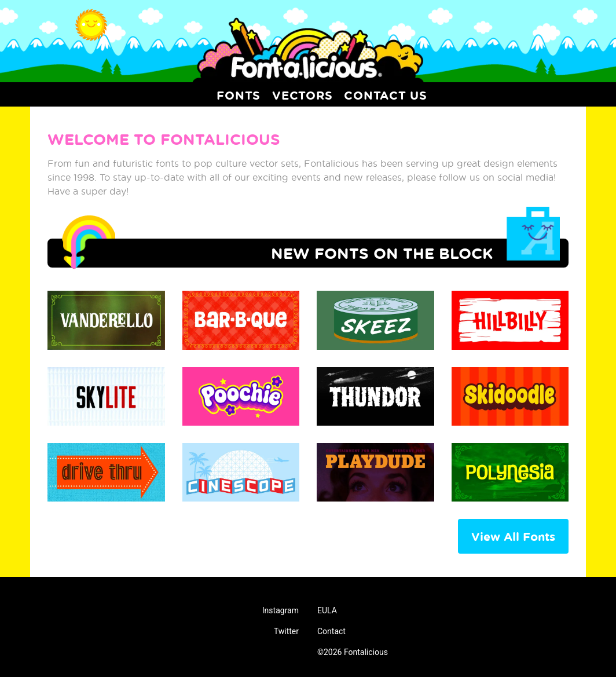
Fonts (239, 95)
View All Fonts (513, 536)
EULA (327, 610)
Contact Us (386, 95)
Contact (331, 631)
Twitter (286, 631)
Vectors (302, 95)
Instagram (280, 610)
